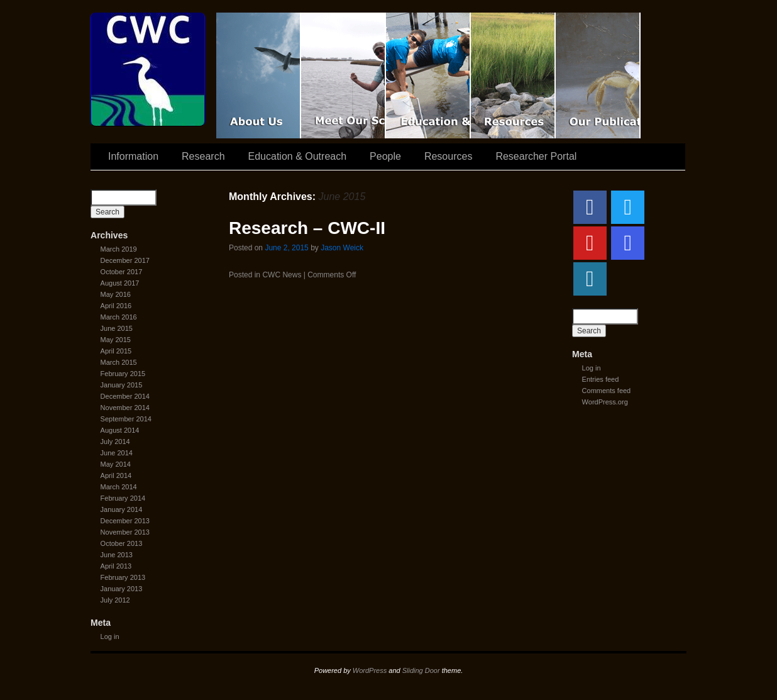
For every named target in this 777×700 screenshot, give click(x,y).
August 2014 (120, 430)
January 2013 (122, 589)
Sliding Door (421, 670)
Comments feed (607, 391)
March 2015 (119, 362)
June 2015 (117, 328)
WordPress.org (605, 402)
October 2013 (122, 543)
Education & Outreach (428, 75)
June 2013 (117, 555)
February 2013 (123, 577)
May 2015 (116, 340)
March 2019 (119, 249)
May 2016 (116, 294)
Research (203, 156)
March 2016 (119, 317)
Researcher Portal (536, 156)
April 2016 (116, 306)
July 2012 (115, 600)
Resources (513, 75)
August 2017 (120, 283)
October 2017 (122, 272)
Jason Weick (342, 248)
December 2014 (125, 396)
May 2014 (116, 464)
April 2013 (116, 566)
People (385, 156)
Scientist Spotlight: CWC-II (344, 75)
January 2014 (122, 509)
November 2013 (125, 532)
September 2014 (126, 419)
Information (133, 156)
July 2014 (115, 442)
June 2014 (117, 453)
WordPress (370, 670)
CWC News (282, 275)
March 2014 (119, 487)
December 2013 (125, 521)
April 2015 (116, 351)
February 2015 (123, 374)
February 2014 (123, 498)
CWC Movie (259, 75)
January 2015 (122, 385)
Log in (110, 636)
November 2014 (125, 408)
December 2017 (125, 260)
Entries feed (601, 379)
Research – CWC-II (307, 228)
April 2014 (116, 475)
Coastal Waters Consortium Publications (598, 75)
